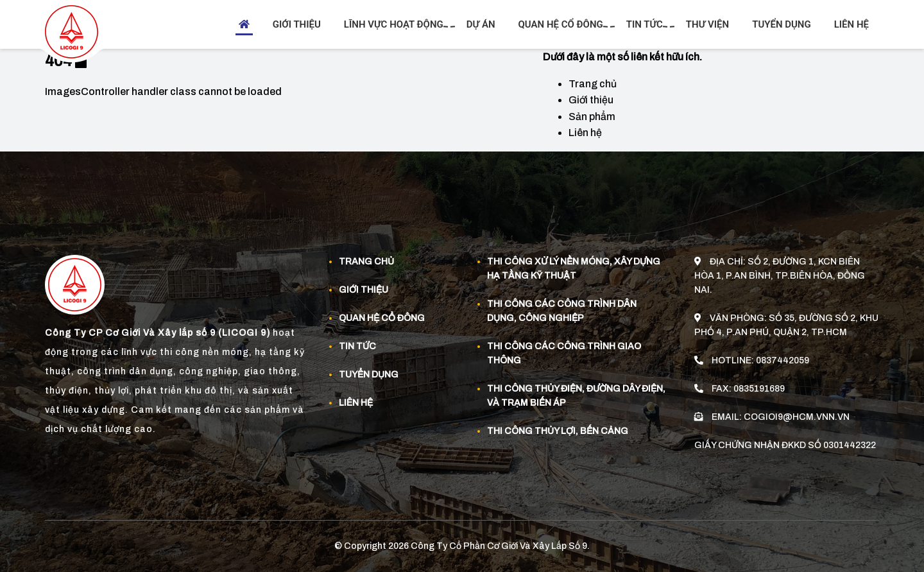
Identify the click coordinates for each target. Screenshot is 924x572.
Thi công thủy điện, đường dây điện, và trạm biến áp (576, 396)
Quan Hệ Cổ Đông (382, 318)
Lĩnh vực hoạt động (395, 24)
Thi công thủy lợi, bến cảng (558, 431)
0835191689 (759, 388)
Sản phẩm (592, 117)
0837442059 (783, 360)
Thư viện (707, 24)
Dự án (481, 24)
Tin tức (646, 24)
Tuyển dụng (782, 24)
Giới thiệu (297, 24)
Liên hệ (851, 24)
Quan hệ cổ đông (562, 24)
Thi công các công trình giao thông (564, 353)
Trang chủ (593, 84)
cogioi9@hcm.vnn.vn (797, 416)
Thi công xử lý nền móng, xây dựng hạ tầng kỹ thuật (574, 269)
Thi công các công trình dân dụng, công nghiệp (562, 311)
